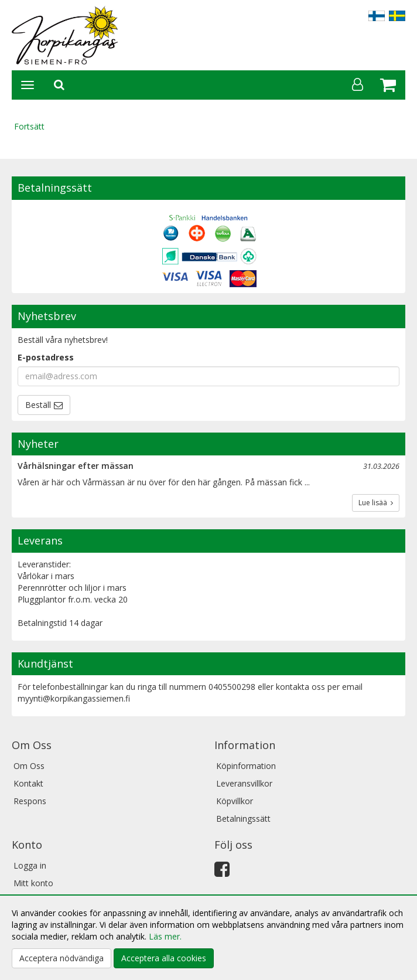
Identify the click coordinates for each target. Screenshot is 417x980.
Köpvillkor (235, 801)
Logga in (30, 865)
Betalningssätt (243, 819)
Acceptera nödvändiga (61, 958)
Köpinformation (246, 766)
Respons (30, 801)
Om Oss (29, 766)
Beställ (38, 405)
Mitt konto (33, 883)
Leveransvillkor (244, 783)
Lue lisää (376, 503)
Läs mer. (165, 936)
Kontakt (28, 783)
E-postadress (46, 357)
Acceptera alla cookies (164, 958)
